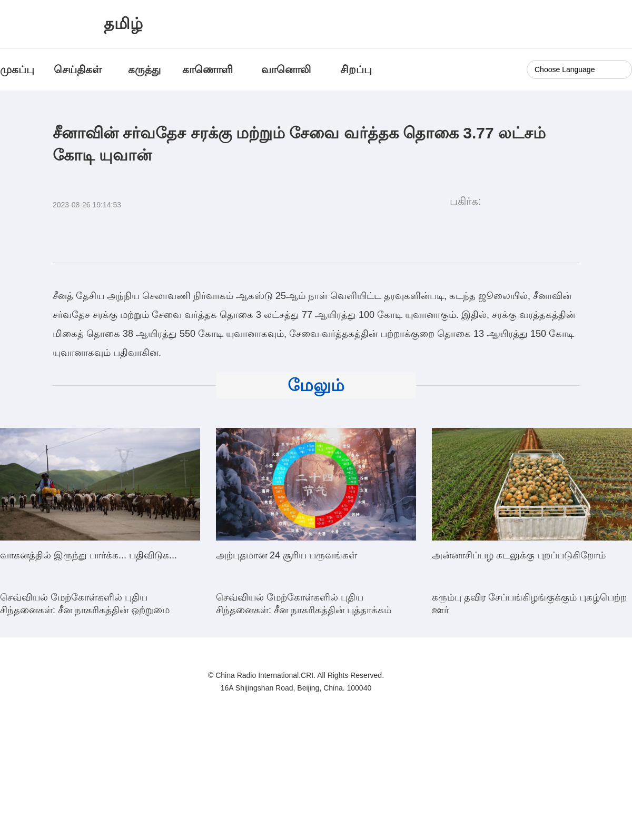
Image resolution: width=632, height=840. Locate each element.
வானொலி (286, 69)
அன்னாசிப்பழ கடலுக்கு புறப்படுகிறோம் (519, 555)
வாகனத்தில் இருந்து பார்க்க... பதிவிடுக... (88, 555)
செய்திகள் (78, 69)
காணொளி (209, 69)
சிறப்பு (356, 69)
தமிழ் (123, 23)
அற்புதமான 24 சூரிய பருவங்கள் (287, 555)
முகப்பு (17, 69)
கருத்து (144, 69)
